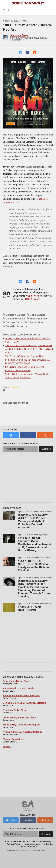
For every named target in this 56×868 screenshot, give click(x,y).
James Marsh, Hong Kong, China (19, 717)
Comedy (10, 326)
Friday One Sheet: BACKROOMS (29, 609)
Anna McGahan (14, 322)
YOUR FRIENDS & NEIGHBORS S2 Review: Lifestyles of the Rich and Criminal (34, 566)
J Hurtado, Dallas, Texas (15, 710)
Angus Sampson (39, 319)
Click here (33, 296)
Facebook (28, 820)
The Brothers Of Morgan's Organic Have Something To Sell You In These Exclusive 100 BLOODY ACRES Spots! (28, 360)
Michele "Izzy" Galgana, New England (22, 725)
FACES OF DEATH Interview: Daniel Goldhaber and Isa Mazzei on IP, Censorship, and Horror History (34, 544)
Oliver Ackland (36, 322)
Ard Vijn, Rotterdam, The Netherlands (22, 696)
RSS (45, 820)
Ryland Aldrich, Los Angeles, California (22, 732)
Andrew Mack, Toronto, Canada (19, 688)
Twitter (11, 820)
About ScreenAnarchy (15, 841)
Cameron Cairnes (16, 315)
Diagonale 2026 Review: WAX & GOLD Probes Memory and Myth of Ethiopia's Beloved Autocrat (33, 521)
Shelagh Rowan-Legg (14, 739)
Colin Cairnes (38, 315)
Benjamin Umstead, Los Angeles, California (25, 703)
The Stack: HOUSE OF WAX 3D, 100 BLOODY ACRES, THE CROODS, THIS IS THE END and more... (29, 349)
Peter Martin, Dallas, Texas (16, 681)
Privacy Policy (14, 844)
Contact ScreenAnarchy (40, 841)
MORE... (7, 746)
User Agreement (32, 844)
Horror (23, 326)
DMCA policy (32, 299)
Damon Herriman (15, 319)
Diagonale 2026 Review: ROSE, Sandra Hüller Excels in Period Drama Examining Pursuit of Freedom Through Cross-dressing (34, 589)
